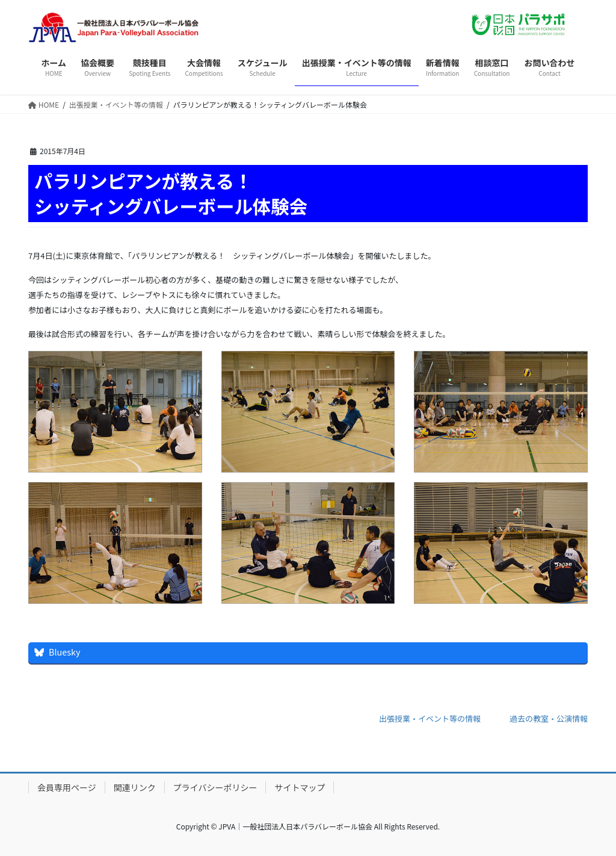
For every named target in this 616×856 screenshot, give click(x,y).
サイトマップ (300, 787)
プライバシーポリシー (215, 787)
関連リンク (135, 787)
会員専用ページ (67, 787)
